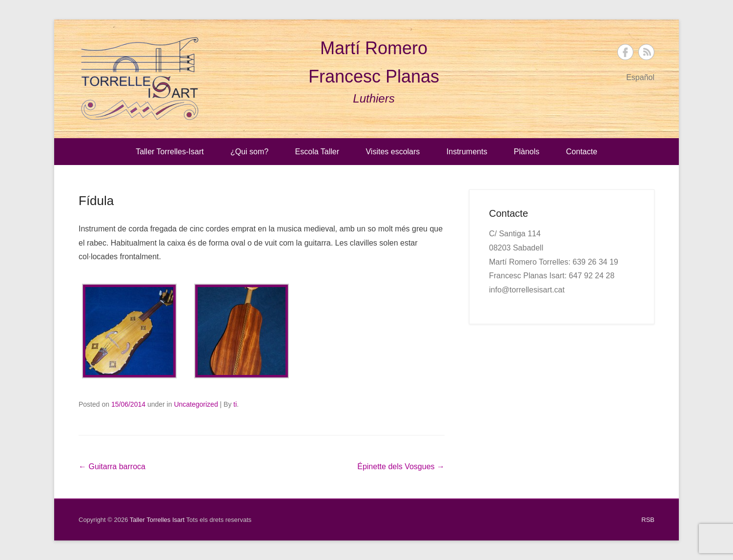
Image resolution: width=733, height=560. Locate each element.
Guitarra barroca (112, 467)
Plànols (527, 152)
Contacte (582, 152)
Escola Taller (317, 152)
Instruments (467, 152)
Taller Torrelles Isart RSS (646, 52)
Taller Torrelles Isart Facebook (625, 52)
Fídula (96, 201)
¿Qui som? (249, 152)
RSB (648, 520)
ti (235, 404)
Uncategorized (196, 404)
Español (640, 77)
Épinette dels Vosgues (401, 467)
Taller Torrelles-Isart (170, 152)
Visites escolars (393, 152)
